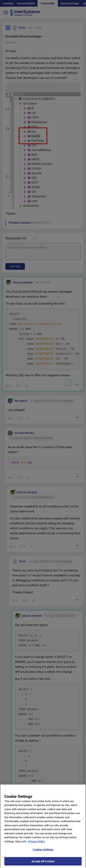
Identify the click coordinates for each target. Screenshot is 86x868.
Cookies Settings (43, 852)
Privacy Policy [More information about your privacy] (37, 844)
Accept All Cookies (43, 864)
